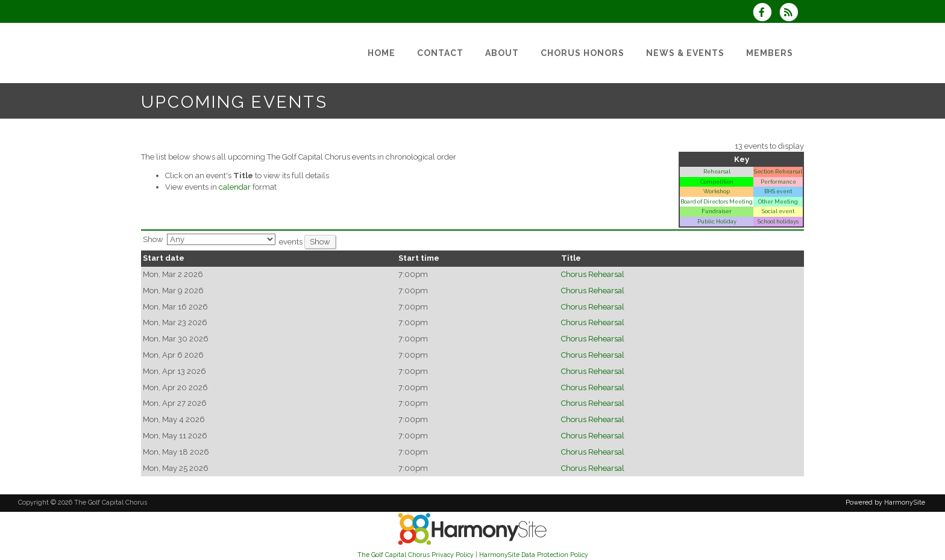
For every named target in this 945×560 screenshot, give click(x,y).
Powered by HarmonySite (885, 502)
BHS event (778, 191)
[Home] (381, 53)
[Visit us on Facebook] (766, 14)
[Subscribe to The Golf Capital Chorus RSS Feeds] (792, 14)
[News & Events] (685, 53)
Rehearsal (717, 171)
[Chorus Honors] (582, 53)
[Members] (770, 53)
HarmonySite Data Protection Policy (534, 555)
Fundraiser (717, 211)
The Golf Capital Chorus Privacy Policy (416, 555)
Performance (778, 182)
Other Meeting (778, 201)
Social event (778, 211)
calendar (235, 187)
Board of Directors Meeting (717, 201)
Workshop (717, 191)
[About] (502, 53)
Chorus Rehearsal (593, 274)
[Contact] (440, 53)
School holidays (778, 221)
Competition (717, 182)
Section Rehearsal (778, 171)
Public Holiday (717, 221)
